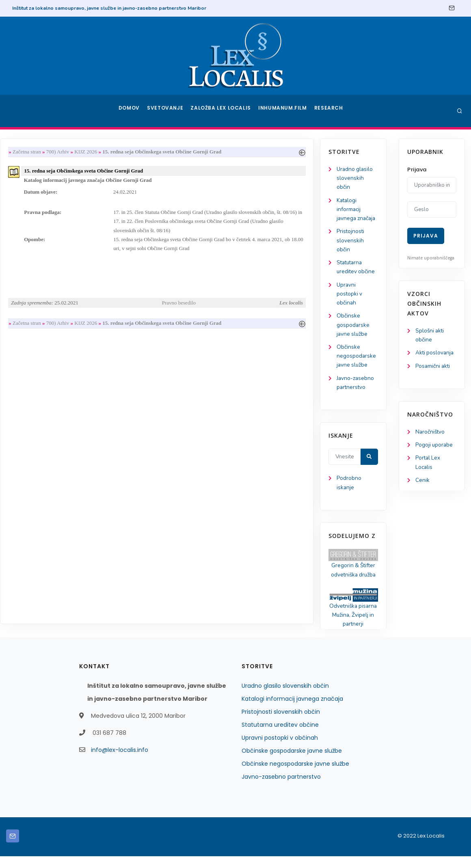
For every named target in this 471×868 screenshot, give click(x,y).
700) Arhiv (139, 152)
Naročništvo (431, 434)
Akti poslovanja (435, 354)
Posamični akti (433, 368)
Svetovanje (168, 111)
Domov (130, 111)
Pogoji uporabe (435, 447)
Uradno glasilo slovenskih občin (42, 179)
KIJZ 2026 (166, 152)
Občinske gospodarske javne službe (39, 331)
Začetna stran (108, 152)
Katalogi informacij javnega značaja (43, 211)
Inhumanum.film (283, 111)
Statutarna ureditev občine (280, 736)
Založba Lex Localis (223, 111)
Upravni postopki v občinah (36, 299)
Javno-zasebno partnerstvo (281, 788)
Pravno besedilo (257, 307)
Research (329, 111)
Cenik (422, 484)
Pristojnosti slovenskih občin (37, 243)
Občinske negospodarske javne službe (43, 363)
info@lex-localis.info (120, 762)
